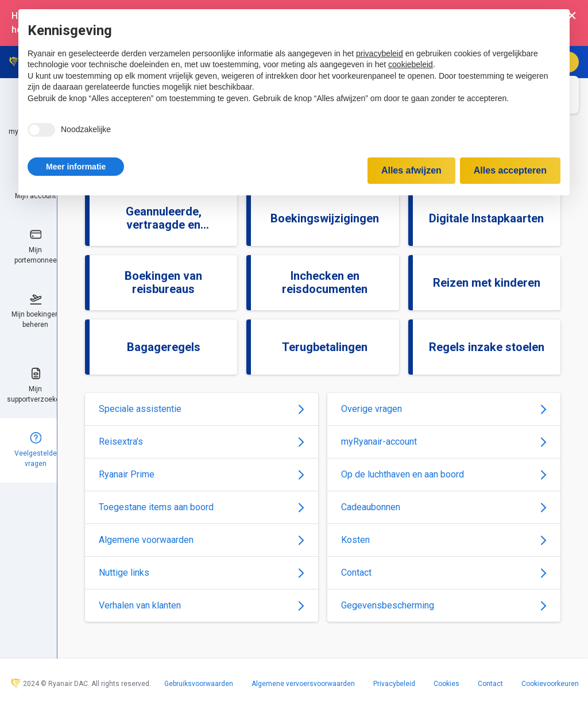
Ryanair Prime (202, 474)
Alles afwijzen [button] (411, 170)
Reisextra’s (202, 442)
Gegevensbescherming (444, 605)
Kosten (444, 540)
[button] (76, 167)
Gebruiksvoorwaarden (199, 684)
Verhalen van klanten (202, 605)
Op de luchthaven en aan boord (444, 474)
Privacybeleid (394, 684)
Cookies (446, 684)
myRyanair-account (444, 442)
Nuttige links (202, 573)
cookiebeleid (411, 64)
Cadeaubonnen (444, 507)
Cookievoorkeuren (550, 684)
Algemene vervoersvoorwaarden (303, 684)
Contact (444, 573)
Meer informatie (76, 167)
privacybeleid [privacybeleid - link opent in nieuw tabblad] (380, 53)
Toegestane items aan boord (202, 507)
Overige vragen (444, 409)
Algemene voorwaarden (202, 540)
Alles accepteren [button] (510, 170)
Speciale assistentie (202, 409)
